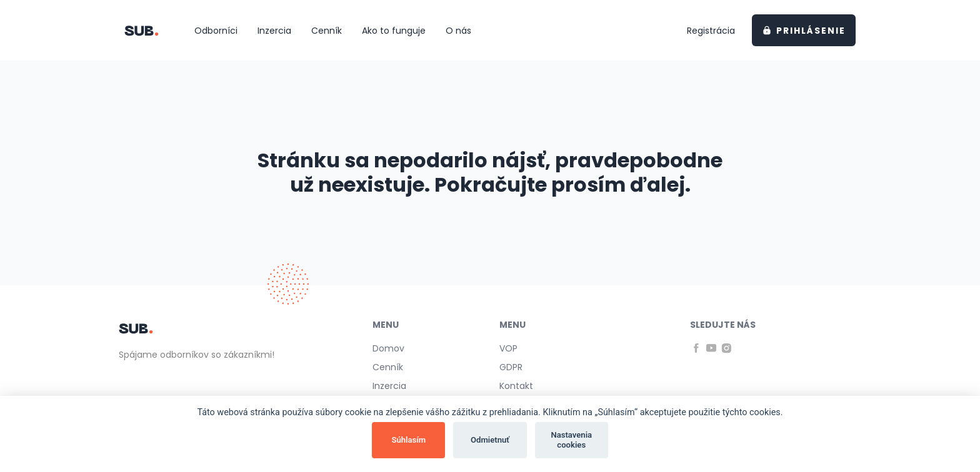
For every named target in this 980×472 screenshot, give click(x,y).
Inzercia (274, 31)
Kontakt (516, 386)
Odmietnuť (490, 440)
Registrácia (711, 31)
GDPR (511, 367)
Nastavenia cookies (571, 440)
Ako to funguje (394, 31)
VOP (508, 348)
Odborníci (216, 31)
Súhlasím (408, 440)
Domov (388, 348)
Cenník (327, 31)
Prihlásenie (804, 31)
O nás (458, 31)
